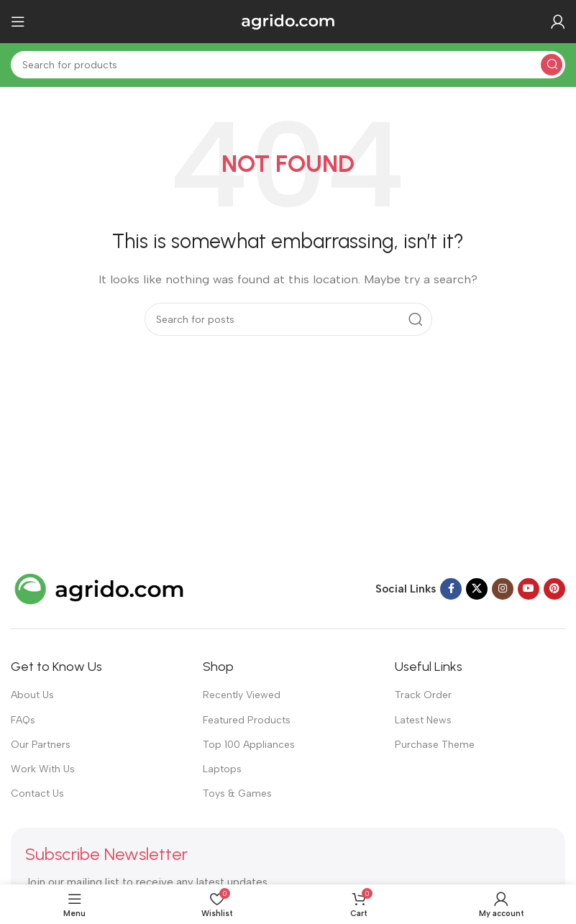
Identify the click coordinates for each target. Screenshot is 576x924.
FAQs (23, 720)
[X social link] (477, 589)
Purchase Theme (435, 745)
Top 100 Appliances (249, 745)
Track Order (423, 695)
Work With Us (43, 769)
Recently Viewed (242, 695)
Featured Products (247, 720)
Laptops (222, 769)
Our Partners (41, 745)
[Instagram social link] (503, 589)
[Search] (288, 65)
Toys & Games (237, 793)
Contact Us (37, 793)
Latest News (423, 720)
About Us (32, 695)
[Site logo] (288, 21)
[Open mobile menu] (18, 22)
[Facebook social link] (451, 589)
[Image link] (101, 588)
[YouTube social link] (529, 589)
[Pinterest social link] (554, 589)
